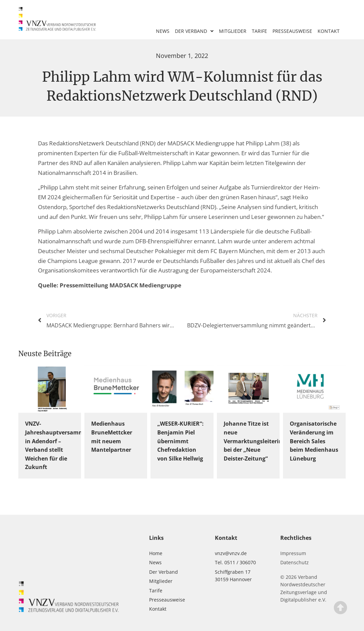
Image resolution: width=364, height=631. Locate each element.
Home (156, 553)
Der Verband (194, 31)
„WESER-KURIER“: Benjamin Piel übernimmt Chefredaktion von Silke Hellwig (180, 441)
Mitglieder (233, 31)
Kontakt (329, 31)
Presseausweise (292, 31)
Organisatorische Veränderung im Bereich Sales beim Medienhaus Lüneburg (314, 441)
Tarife (259, 31)
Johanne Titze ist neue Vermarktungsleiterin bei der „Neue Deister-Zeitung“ (253, 441)
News (163, 31)
